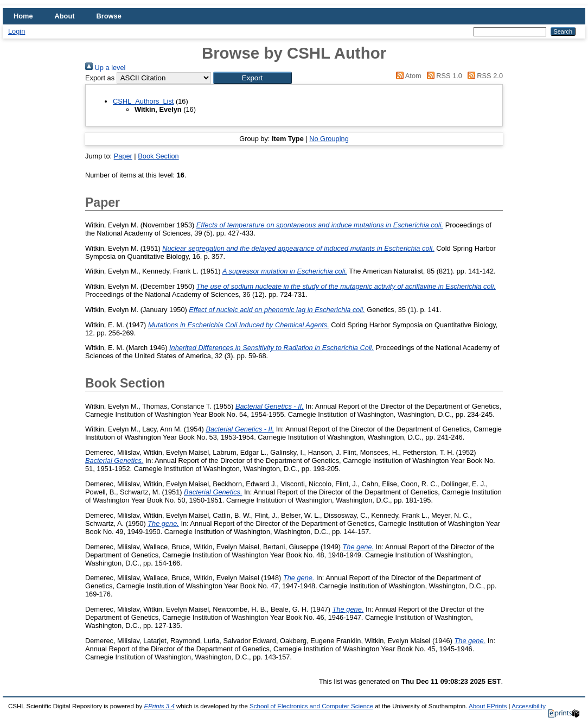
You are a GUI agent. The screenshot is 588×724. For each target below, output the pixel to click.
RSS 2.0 (483, 76)
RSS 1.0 (443, 76)
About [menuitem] (65, 16)
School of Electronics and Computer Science (311, 706)
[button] (253, 78)
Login (17, 31)
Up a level (105, 68)
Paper (123, 156)
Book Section (158, 156)
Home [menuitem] (23, 16)
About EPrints (488, 706)
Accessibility (529, 706)
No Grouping (329, 139)
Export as (100, 78)
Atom (407, 76)
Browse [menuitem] (109, 16)
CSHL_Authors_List (143, 101)
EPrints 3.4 (159, 706)
